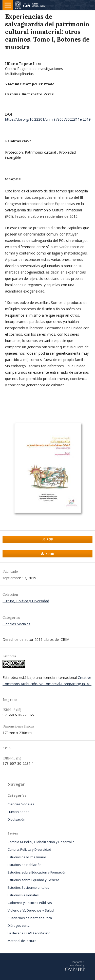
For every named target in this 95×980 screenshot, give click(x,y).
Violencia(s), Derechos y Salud (31, 910)
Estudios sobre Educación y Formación (37, 872)
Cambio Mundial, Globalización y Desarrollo (41, 842)
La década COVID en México (29, 933)
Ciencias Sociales (16, 624)
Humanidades (18, 812)
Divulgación (16, 819)
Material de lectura (22, 941)
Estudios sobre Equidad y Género (33, 880)
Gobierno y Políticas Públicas (30, 903)
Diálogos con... (19, 925)
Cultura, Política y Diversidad (26, 601)
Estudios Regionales (23, 895)
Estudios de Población (25, 865)
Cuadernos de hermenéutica (30, 918)
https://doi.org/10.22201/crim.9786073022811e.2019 (48, 119)
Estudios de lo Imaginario (27, 857)
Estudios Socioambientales (28, 887)
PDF (49, 539)
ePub (50, 554)
